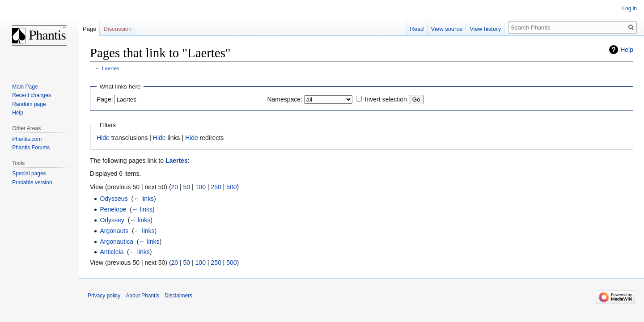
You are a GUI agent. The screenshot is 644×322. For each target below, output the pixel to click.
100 (201, 187)
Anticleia (112, 252)
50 (187, 187)
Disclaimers (178, 296)
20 (175, 187)
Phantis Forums (31, 148)
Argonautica (117, 241)
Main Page (25, 87)
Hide (103, 138)
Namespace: (285, 99)
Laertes (111, 68)
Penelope (113, 209)
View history (485, 29)
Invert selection (386, 99)
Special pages (29, 174)
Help (627, 50)
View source (447, 29)
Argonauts (114, 231)
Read (417, 29)
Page (89, 29)
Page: (105, 99)
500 (231, 187)
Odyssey (112, 220)
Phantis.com (27, 139)
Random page (29, 104)
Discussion (117, 29)
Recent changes (32, 95)
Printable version (32, 182)
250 (216, 187)
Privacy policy (104, 296)
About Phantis (142, 296)
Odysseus (114, 199)
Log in (629, 8)
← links (144, 199)
